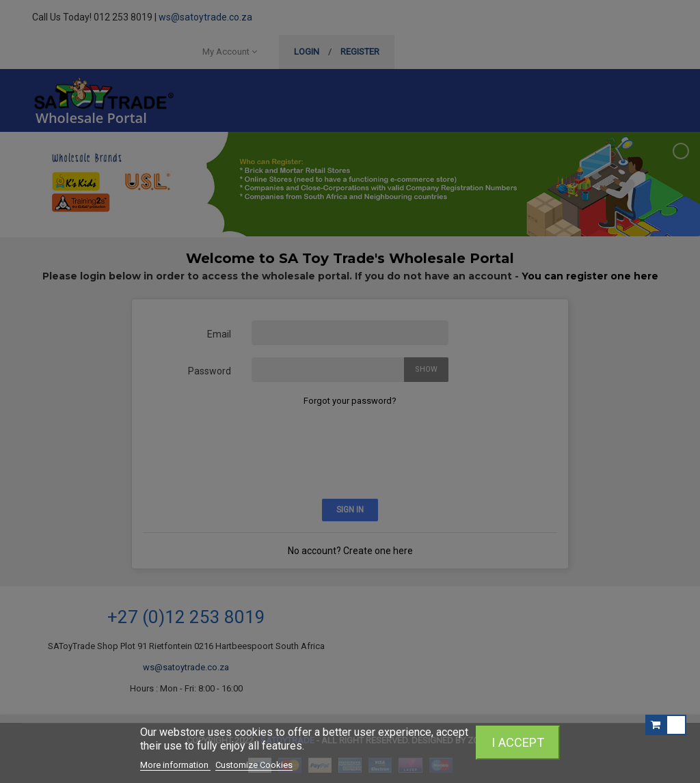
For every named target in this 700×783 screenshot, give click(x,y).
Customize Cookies (254, 765)
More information (175, 765)
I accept (518, 742)
